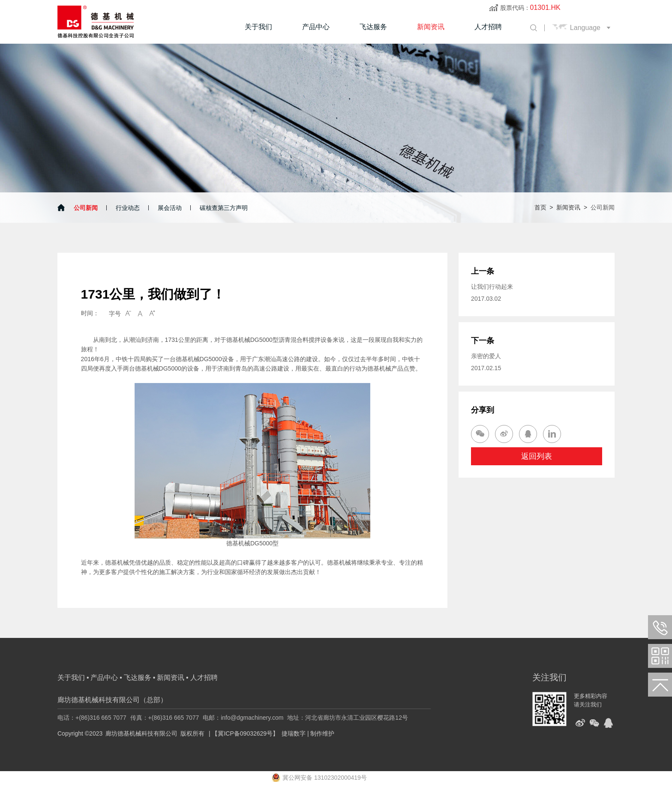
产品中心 (316, 27)
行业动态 (128, 208)
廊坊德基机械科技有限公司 (141, 733)
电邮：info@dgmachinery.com (243, 718)
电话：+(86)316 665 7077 (92, 718)
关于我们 (258, 27)
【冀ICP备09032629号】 (245, 733)
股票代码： (530, 8)
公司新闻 (86, 208)
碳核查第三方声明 (224, 208)
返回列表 (537, 456)
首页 (540, 207)
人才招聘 (488, 27)
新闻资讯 (431, 27)
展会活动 (170, 208)
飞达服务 (373, 27)
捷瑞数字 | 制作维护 (308, 733)
